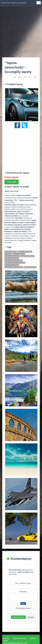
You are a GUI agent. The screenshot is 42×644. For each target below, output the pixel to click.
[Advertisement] (21, 32)
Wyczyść (31, 617)
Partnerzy (33, 638)
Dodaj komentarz (18, 617)
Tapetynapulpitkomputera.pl (13, 643)
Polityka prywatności (20, 638)
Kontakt (5, 641)
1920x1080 (12, 182)
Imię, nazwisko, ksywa (23, 583)
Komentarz (23, 592)
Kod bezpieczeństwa (23, 608)
